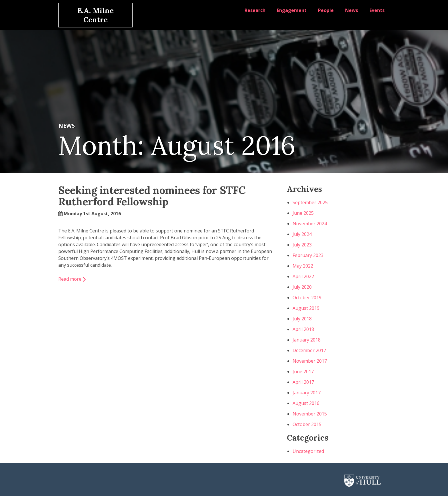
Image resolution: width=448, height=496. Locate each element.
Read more (70, 279)
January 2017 (307, 393)
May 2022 (303, 266)
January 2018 (307, 340)
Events (377, 10)
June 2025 (303, 213)
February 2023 (308, 255)
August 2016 (306, 403)
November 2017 (310, 361)
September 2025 (310, 202)
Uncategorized (308, 451)
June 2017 (303, 372)
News (352, 10)
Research (255, 10)
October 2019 (307, 298)
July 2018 (302, 319)
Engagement (292, 10)
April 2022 (303, 276)
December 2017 (309, 350)
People (326, 10)
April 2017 (303, 382)
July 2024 (302, 234)
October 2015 (307, 424)
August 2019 (306, 308)
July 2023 (302, 245)
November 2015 (310, 414)
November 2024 (310, 224)
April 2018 (303, 329)
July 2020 (302, 287)
